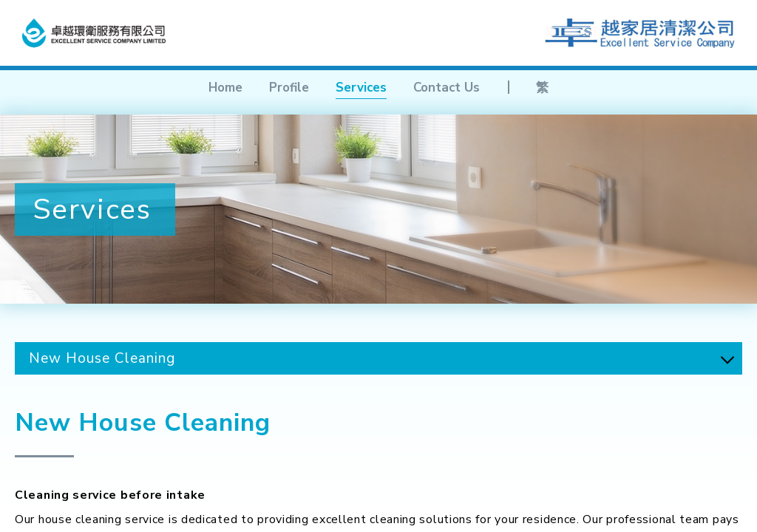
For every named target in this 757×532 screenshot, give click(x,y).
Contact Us (447, 88)
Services (361, 88)
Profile (289, 88)
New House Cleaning (102, 358)
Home (225, 88)
